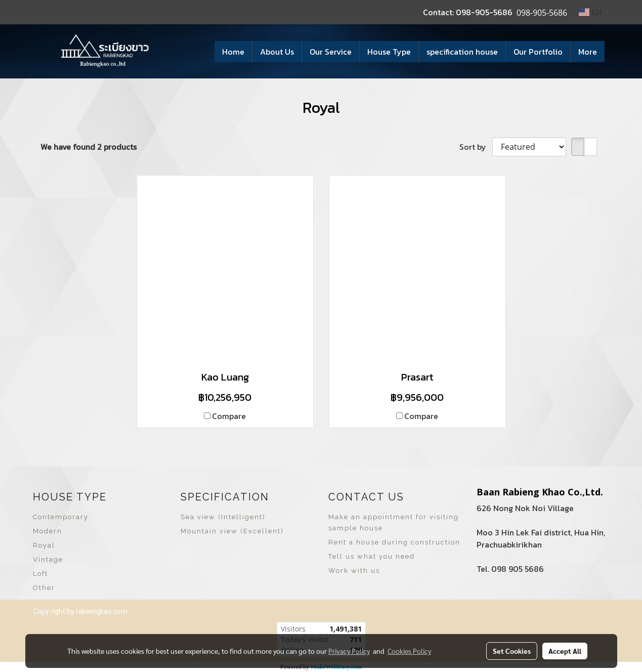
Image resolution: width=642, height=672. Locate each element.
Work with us (354, 571)
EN (590, 12)
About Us (277, 52)
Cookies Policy (409, 651)
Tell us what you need (372, 556)
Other (44, 588)
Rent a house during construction (394, 542)
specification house (462, 52)
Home (233, 52)
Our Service (331, 52)
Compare (229, 416)
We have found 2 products (89, 147)
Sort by (476, 147)
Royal (44, 545)
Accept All (565, 651)
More (588, 52)
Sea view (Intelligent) (223, 517)
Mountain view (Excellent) (232, 531)
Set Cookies (512, 651)
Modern (48, 531)
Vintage (48, 559)
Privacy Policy (349, 651)
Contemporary (61, 517)
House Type (389, 52)
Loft (40, 574)
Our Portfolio (538, 52)
